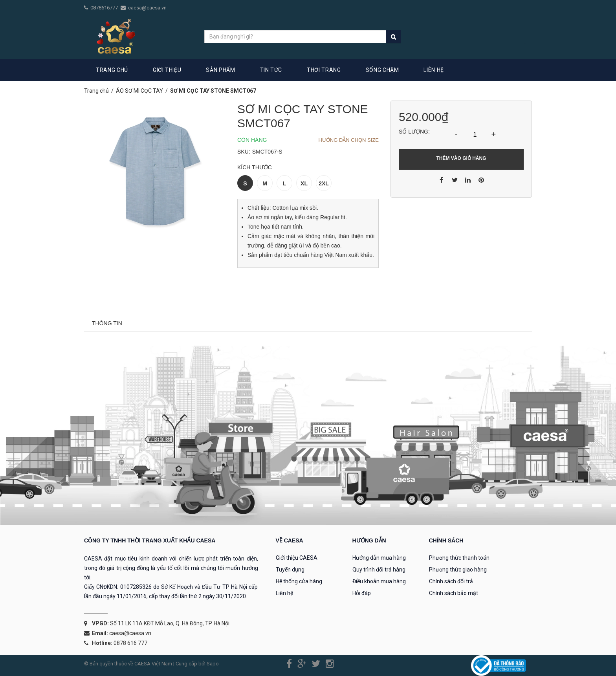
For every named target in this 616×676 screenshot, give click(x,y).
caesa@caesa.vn (147, 8)
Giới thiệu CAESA (297, 558)
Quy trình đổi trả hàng (379, 570)
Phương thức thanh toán (459, 558)
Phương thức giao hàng (458, 570)
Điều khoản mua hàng (379, 581)
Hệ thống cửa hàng (299, 581)
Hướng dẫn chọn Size (348, 140)
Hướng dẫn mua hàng (379, 558)
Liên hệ (284, 593)
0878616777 (105, 8)
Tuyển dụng (290, 570)
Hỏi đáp (362, 593)
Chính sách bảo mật (454, 593)
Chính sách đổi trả (451, 581)
